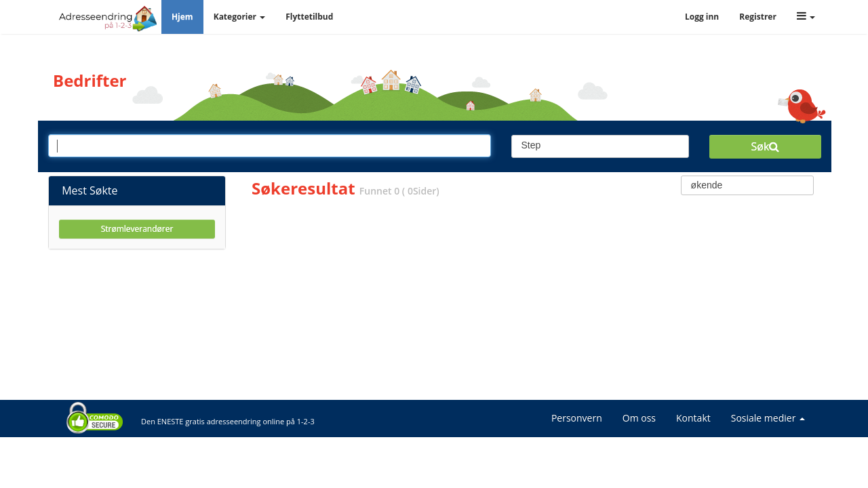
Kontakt (693, 418)
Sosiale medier (768, 418)
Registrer (758, 17)
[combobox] (600, 146)
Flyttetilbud (309, 17)
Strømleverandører (137, 229)
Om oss (639, 418)
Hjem (182, 17)
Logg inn (702, 17)
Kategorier (240, 17)
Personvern (577, 418)
